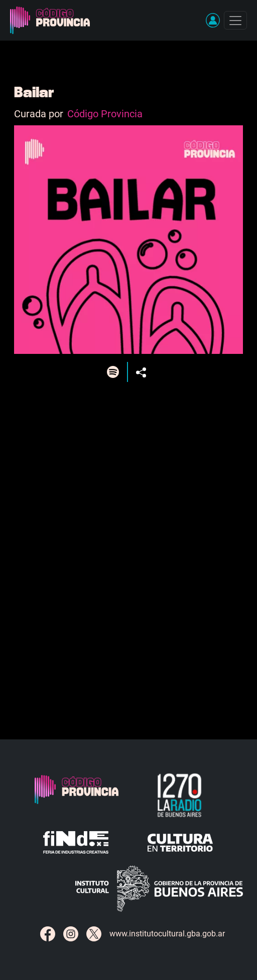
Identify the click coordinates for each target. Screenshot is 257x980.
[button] (213, 20)
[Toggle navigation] (235, 20)
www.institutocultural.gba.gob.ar (167, 934)
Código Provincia (105, 114)
